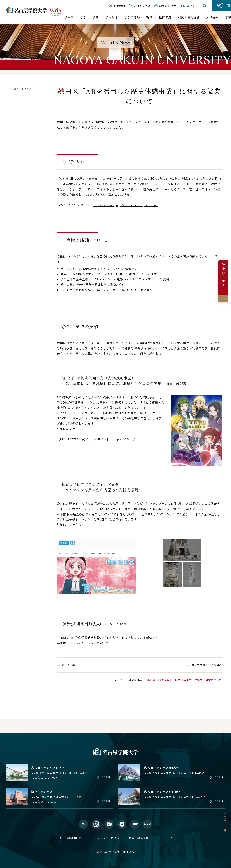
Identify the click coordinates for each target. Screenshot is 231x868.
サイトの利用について (73, 838)
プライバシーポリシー (108, 838)
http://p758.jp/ (124, 439)
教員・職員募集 (139, 838)
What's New (22, 89)
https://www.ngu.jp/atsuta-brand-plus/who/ (125, 205)
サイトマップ (164, 838)
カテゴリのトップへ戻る (207, 665)
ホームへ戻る (70, 665)
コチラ (71, 429)
